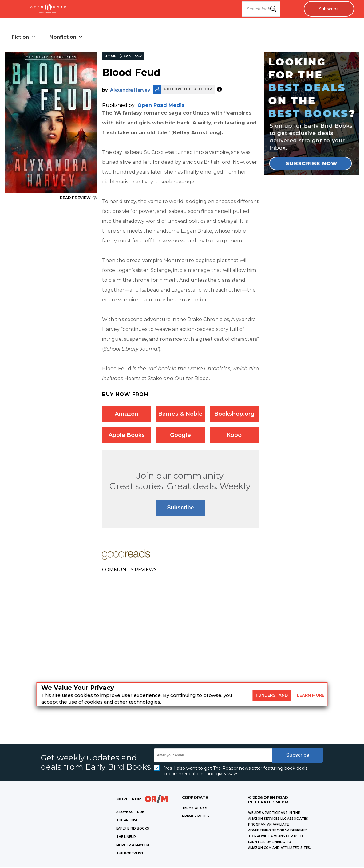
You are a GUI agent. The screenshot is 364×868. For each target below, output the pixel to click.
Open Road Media (161, 106)
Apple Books (127, 436)
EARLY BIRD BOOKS (133, 829)
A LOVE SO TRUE (130, 813)
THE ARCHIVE (127, 821)
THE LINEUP (126, 837)
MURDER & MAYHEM (133, 846)
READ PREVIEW (79, 198)
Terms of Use (194, 809)
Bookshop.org (234, 414)
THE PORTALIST (130, 854)
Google (180, 436)
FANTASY (133, 57)
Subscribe (327, 9)
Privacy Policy (196, 817)
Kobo (234, 436)
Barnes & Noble (180, 414)
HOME (110, 57)
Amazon (127, 414)
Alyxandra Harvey (130, 91)
